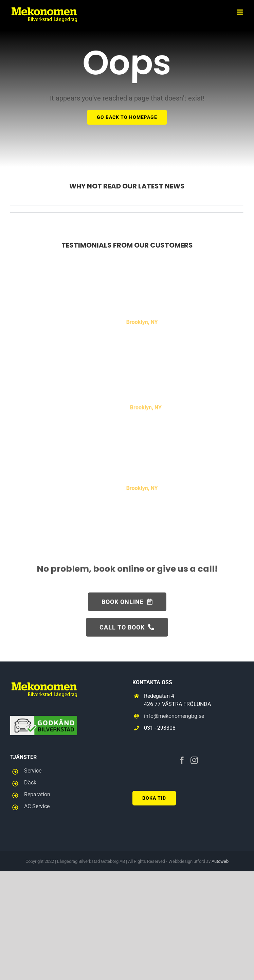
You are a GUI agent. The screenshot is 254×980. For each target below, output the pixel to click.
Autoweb (220, 861)
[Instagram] (194, 760)
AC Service (37, 806)
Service (33, 771)
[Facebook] (182, 760)
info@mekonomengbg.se (174, 716)
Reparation (37, 794)
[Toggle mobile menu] (240, 12)
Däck (30, 783)
